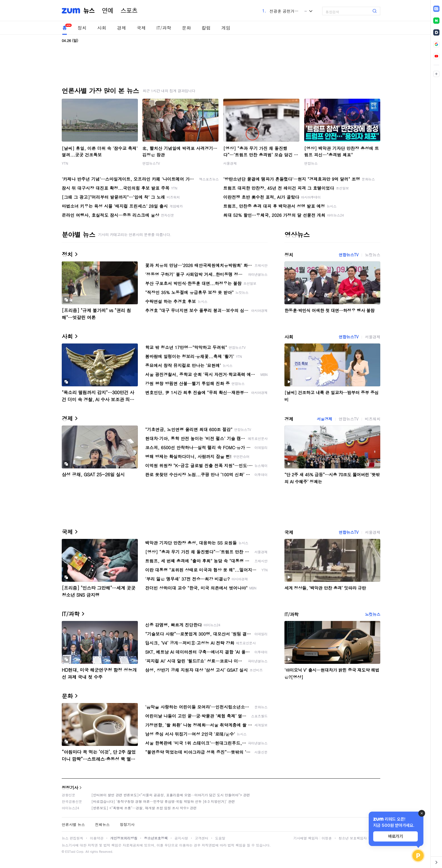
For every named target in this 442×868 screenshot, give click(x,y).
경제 (121, 28)
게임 (226, 28)
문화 (186, 28)
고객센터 (202, 838)
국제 (141, 28)
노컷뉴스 (373, 255)
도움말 (220, 838)
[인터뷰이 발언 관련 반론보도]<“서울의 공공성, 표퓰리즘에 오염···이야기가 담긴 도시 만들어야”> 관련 (171, 795)
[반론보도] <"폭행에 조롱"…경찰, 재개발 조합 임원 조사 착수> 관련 (144, 808)
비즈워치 (373, 419)
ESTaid (70, 852)
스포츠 (129, 11)
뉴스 (89, 11)
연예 (108, 11)
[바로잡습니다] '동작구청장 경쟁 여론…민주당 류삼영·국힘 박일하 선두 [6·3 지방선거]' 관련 (163, 801)
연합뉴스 (311, 163)
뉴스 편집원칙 (72, 838)
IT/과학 (164, 28)
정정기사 (70, 787)
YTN (65, 163)
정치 (82, 28)
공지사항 (181, 838)
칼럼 (206, 28)
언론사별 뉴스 (73, 824)
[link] (436, 9)
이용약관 (97, 838)
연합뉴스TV (151, 163)
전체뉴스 (102, 824)
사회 (102, 28)
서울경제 (230, 163)
